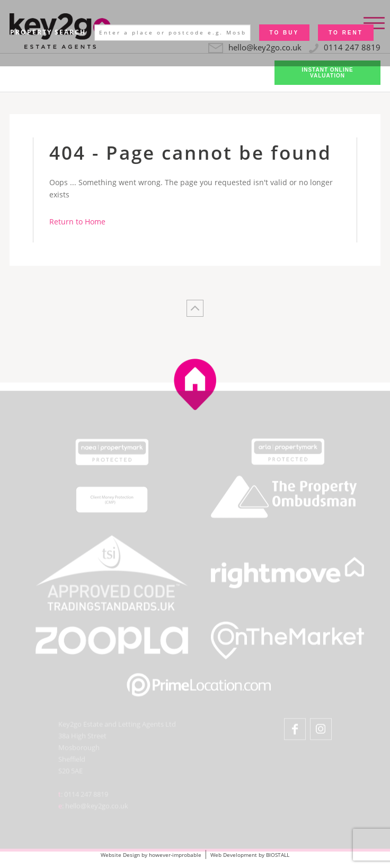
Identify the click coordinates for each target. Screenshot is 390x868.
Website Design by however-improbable (151, 855)
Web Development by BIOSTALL (250, 855)
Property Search (48, 32)
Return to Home (77, 222)
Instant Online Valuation (327, 73)
